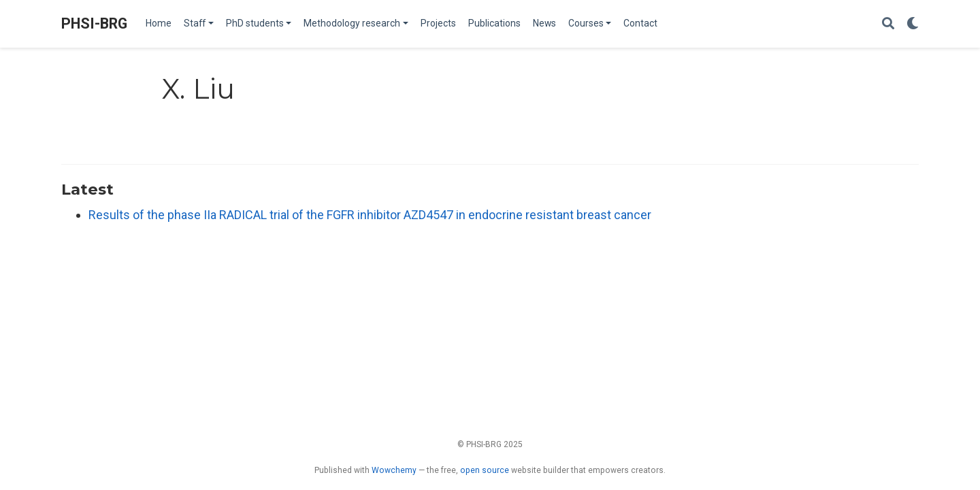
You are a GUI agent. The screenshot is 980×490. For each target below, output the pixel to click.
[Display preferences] (913, 24)
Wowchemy (394, 470)
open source (485, 470)
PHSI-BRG (94, 23)
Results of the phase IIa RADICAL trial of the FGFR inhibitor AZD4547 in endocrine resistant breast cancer (370, 215)
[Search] (888, 24)
